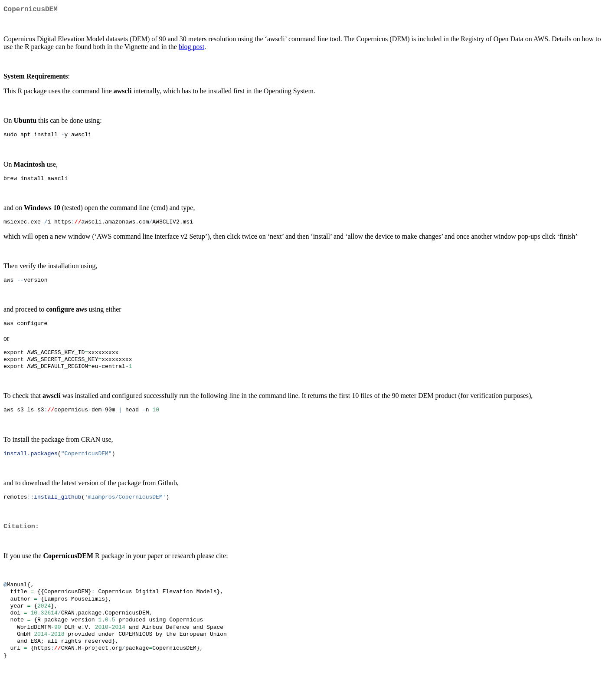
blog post (191, 48)
